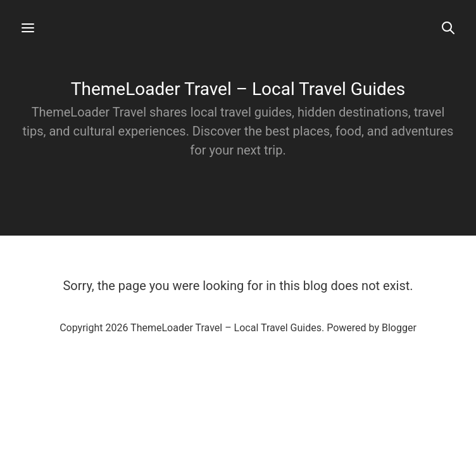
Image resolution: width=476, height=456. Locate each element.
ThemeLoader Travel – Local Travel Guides (238, 89)
